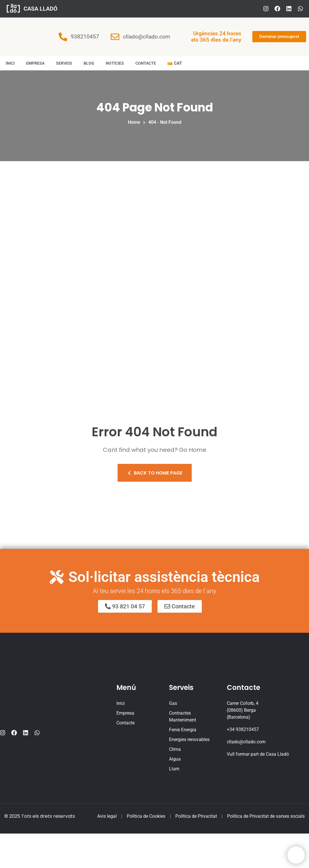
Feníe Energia (183, 730)
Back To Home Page (155, 473)
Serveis (64, 63)
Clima (175, 749)
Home (135, 122)
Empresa (35, 63)
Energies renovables (189, 739)
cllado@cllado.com (246, 742)
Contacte (146, 63)
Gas (173, 703)
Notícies (115, 63)
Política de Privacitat (196, 816)
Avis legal (107, 816)
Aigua (175, 759)
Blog (89, 63)
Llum (174, 769)
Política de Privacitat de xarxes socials (266, 816)
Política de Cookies (146, 816)
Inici (10, 63)
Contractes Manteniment (183, 716)
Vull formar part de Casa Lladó (258, 754)
